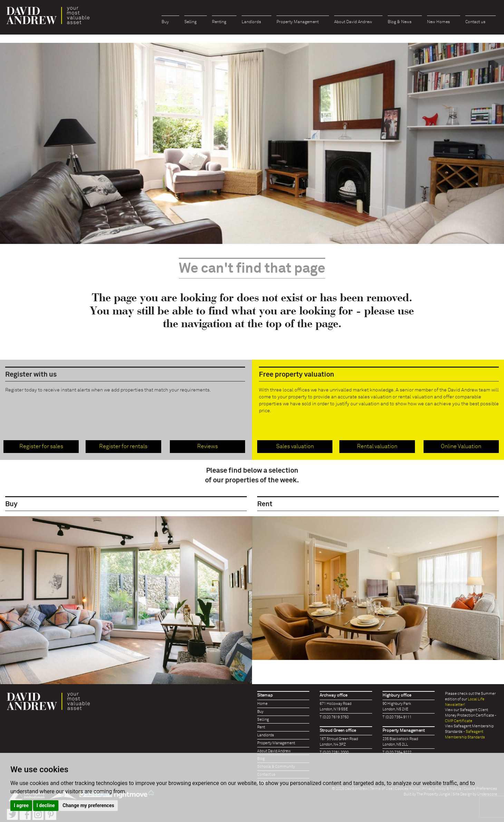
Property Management (298, 22)
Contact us (475, 22)
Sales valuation (295, 446)
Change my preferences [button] (88, 805)
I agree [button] (21, 805)
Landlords (251, 22)
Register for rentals (123, 446)
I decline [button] (46, 805)
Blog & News (400, 22)
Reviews (207, 446)
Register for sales (41, 446)
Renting (219, 22)
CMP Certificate (459, 721)
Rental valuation (377, 446)
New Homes (438, 22)
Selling (190, 22)
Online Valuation (461, 446)
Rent (261, 727)
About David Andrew (353, 22)
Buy (165, 22)
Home (262, 704)
